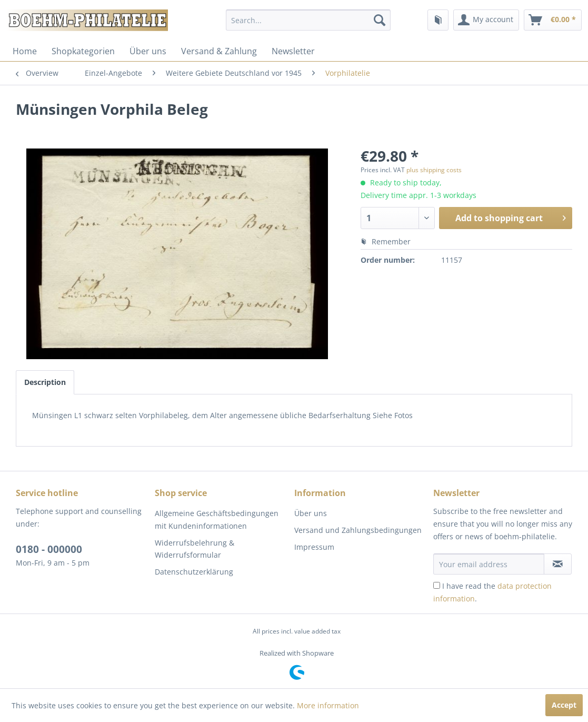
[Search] (380, 20)
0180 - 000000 (49, 549)
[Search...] (308, 20)
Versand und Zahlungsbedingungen (358, 530)
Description (45, 382)
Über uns (148, 51)
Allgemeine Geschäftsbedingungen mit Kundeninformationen (217, 520)
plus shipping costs (434, 170)
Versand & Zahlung (219, 51)
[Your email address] (489, 564)
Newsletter (293, 51)
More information (328, 705)
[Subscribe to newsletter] (558, 564)
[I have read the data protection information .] (437, 585)
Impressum (314, 547)
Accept (564, 705)
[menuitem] (308, 20)
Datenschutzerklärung (194, 572)
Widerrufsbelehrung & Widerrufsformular (195, 549)
